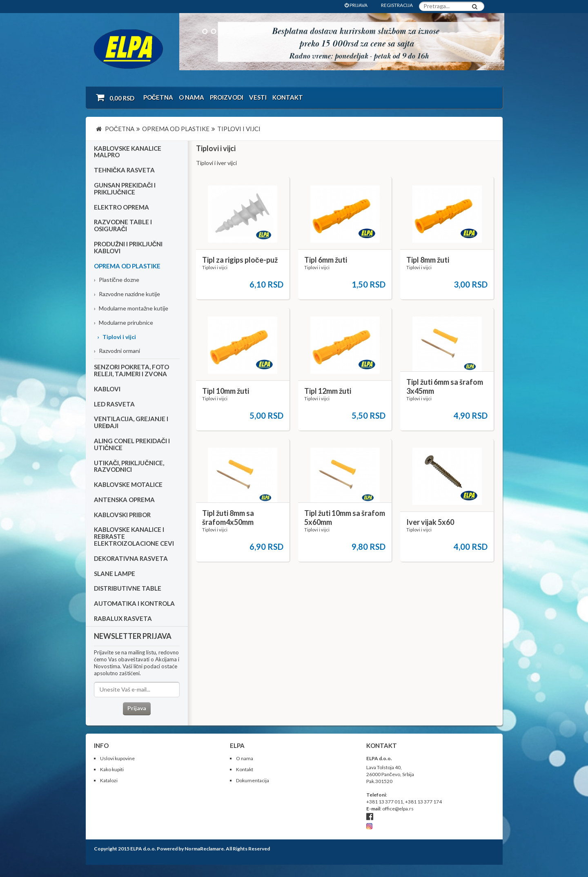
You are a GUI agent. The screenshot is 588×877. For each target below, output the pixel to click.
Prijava (137, 708)
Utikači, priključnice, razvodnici (129, 466)
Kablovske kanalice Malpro (128, 152)
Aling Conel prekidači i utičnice (132, 444)
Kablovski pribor (122, 515)
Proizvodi (227, 97)
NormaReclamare (204, 849)
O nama (192, 97)
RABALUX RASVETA (123, 618)
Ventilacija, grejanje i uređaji (131, 422)
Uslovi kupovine (117, 758)
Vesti (258, 97)
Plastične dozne (117, 280)
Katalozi (109, 780)
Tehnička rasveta (125, 170)
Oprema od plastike (127, 266)
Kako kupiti (112, 769)
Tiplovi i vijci (117, 337)
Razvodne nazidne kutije (127, 294)
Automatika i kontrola (134, 603)
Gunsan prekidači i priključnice (125, 189)
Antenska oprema (124, 500)
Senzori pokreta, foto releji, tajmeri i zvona (131, 370)
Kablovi (107, 389)
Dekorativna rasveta (131, 558)
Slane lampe (115, 574)
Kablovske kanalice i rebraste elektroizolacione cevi (134, 536)
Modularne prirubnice (124, 322)
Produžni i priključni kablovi (128, 247)
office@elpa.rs (398, 809)
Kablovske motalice (128, 484)
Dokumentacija (253, 780)
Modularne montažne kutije (131, 308)
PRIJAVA (356, 5)
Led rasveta (114, 404)
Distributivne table (128, 588)
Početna (158, 97)
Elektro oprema (121, 207)
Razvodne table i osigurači (123, 225)
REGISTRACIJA (397, 5)
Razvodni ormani (117, 351)
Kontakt (288, 97)
